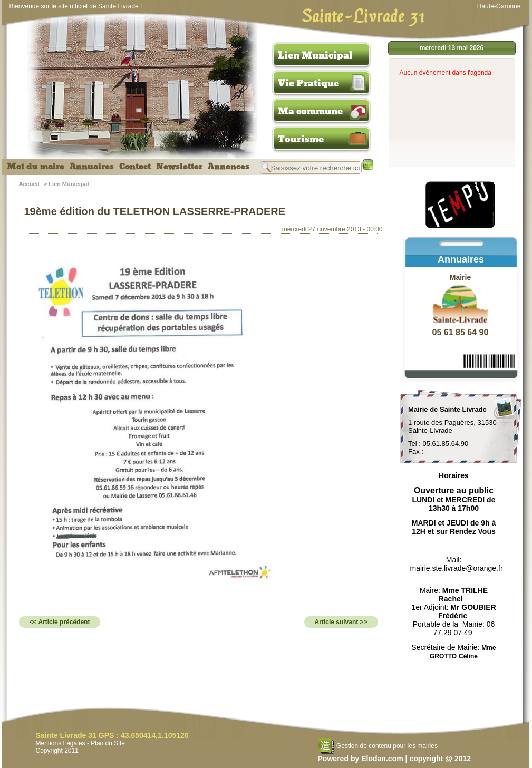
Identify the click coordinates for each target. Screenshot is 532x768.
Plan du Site (108, 743)
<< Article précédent (60, 622)
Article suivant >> (341, 622)
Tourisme (301, 139)
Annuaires (92, 167)
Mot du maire (36, 167)
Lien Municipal (315, 55)
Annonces (229, 167)
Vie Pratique (308, 83)
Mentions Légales (61, 743)
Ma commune (310, 111)
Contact (135, 167)
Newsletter (179, 167)
